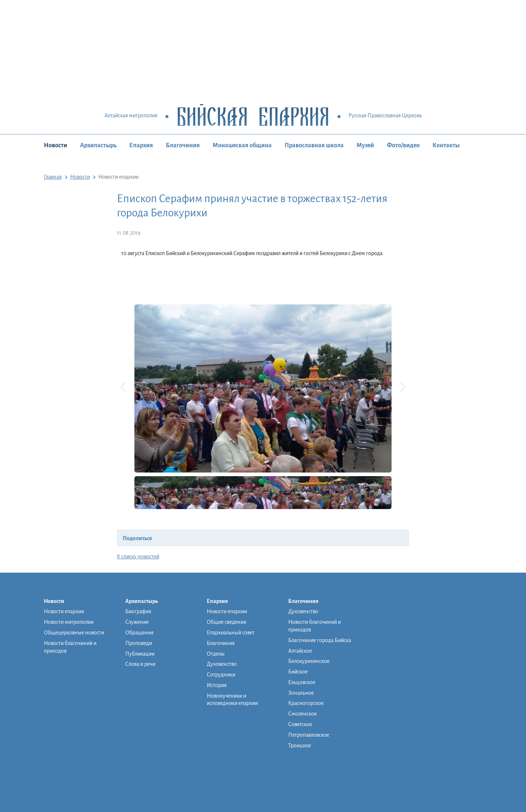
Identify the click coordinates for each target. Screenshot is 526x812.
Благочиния (183, 145)
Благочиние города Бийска (320, 640)
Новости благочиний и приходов (70, 647)
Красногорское (306, 703)
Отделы (216, 654)
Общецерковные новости (74, 633)
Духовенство (222, 664)
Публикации (140, 654)
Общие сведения (226, 622)
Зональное (301, 693)
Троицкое (300, 745)
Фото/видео (403, 145)
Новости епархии (64, 611)
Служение (137, 622)
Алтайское (300, 651)
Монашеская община (242, 145)
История (217, 685)
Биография (138, 611)
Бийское (298, 672)
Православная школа (314, 145)
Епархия (141, 145)
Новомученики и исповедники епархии (232, 700)
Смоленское (302, 714)
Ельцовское (302, 682)
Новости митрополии (69, 622)
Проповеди (139, 643)
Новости (56, 145)
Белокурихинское (309, 661)
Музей (365, 145)
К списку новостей (138, 557)
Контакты (446, 145)
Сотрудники (221, 675)
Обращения (139, 633)
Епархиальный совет (231, 633)
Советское (300, 724)
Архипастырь (98, 145)
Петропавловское (309, 735)
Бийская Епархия (253, 116)
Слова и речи (140, 664)
